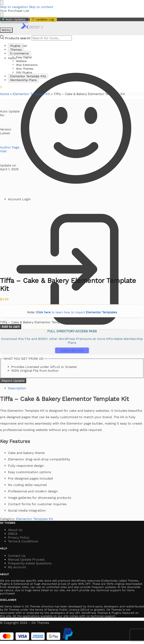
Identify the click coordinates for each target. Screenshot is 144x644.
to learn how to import (76, 312)
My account (17, 567)
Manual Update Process (26, 559)
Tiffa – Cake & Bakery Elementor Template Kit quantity (43, 322)
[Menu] (6, 30)
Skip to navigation (14, 7)
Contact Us (17, 556)
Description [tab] (17, 388)
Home (5, 94)
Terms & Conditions (23, 541)
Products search (18, 38)
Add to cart (11, 327)
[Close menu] (2, 3)
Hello (76, 127)
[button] (1, 87)
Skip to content (41, 7)
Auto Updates (14, 19)
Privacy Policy (19, 537)
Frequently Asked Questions (30, 563)
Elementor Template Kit (31, 94)
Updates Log (43, 19)
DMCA (13, 534)
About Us (15, 530)
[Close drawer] (2, 15)
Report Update (13, 381)
